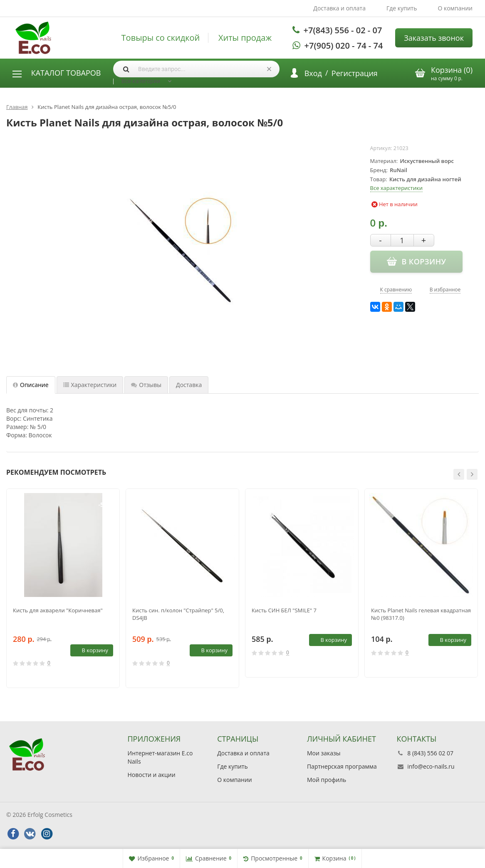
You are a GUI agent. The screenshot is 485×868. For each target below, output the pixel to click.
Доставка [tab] (189, 385)
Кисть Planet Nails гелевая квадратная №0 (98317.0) (421, 614)
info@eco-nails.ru (431, 766)
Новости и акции (152, 775)
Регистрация (355, 73)
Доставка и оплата (339, 8)
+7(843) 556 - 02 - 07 (343, 30)
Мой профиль (327, 780)
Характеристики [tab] (90, 385)
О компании (455, 8)
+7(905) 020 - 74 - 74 (344, 46)
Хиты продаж (245, 38)
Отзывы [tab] (146, 385)
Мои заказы (324, 753)
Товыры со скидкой (161, 38)
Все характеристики (396, 188)
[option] (63, 588)
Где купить (402, 8)
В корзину (90, 650)
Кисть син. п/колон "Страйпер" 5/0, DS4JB (178, 614)
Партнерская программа (342, 766)
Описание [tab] (31, 385)
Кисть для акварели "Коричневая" (58, 610)
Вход (313, 73)
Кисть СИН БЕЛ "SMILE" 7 (284, 610)
